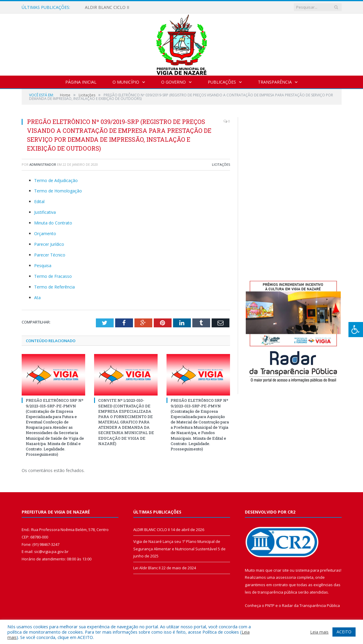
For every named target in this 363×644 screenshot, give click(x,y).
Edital (39, 201)
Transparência (275, 82)
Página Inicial (81, 82)
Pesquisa (43, 266)
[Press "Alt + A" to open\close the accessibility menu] (356, 330)
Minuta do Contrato (53, 223)
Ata (37, 298)
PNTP (270, 605)
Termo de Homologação (58, 191)
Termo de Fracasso (53, 276)
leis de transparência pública (271, 592)
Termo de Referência (54, 287)
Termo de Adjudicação (56, 180)
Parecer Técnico (50, 255)
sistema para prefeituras (318, 570)
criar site (281, 570)
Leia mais (319, 632)
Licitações (221, 164)
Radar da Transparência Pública (311, 605)
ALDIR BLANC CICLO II (107, 7)
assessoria (286, 577)
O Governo (173, 82)
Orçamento (45, 233)
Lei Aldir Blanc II (147, 568)
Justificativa (45, 212)
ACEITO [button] (344, 632)
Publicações (222, 82)
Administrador (43, 164)
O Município (126, 82)
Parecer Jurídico (49, 244)
